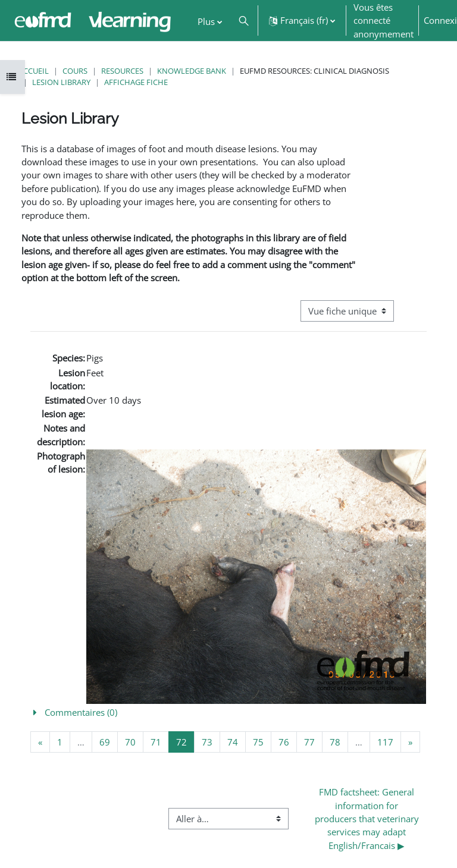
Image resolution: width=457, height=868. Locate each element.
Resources (122, 71)
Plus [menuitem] (206, 21)
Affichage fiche (136, 82)
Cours (75, 71)
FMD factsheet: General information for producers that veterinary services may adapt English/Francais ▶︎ (368, 819)
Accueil (34, 71)
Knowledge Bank (192, 71)
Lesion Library (61, 82)
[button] (244, 21)
